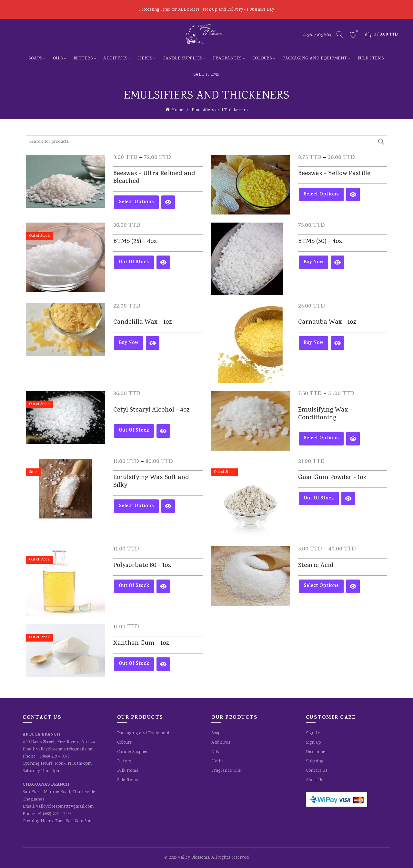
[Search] (340, 34)
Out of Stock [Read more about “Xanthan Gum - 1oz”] (134, 664)
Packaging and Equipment (315, 58)
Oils (58, 58)
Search (381, 142)
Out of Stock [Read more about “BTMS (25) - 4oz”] (134, 262)
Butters (83, 58)
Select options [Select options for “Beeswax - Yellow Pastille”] (321, 195)
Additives (115, 58)
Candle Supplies (182, 58)
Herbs (145, 58)
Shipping (315, 761)
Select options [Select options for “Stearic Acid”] (321, 586)
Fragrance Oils (226, 771)
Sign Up (313, 743)
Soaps (35, 58)
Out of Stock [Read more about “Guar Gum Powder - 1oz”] (319, 499)
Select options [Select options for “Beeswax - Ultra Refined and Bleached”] (136, 202)
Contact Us (317, 771)
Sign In (313, 733)
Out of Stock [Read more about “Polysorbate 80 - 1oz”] (134, 586)
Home (177, 110)
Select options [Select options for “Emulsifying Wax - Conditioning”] (321, 439)
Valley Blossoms (193, 858)
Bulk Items (371, 58)
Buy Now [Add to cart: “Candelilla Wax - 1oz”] (129, 343)
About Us (314, 780)
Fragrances (227, 58)
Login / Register (317, 35)
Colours (262, 58)
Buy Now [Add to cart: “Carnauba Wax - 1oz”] (313, 343)
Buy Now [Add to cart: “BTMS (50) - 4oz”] (313, 262)
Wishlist (356, 32)
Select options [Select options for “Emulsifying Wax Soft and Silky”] (136, 506)
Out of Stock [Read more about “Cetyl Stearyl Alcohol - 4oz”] (134, 431)
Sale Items (206, 75)
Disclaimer (317, 752)
